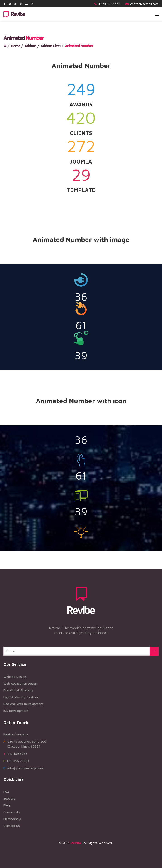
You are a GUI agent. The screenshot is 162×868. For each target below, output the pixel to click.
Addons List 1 (51, 46)
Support (9, 798)
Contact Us (12, 826)
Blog (7, 805)
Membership (12, 819)
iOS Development (16, 711)
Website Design (15, 677)
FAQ (6, 792)
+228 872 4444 (109, 4)
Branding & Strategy (18, 690)
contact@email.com (144, 4)
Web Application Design (21, 683)
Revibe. (77, 843)
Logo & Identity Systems (21, 697)
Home (16, 46)
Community (12, 812)
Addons (30, 46)
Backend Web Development (23, 704)
